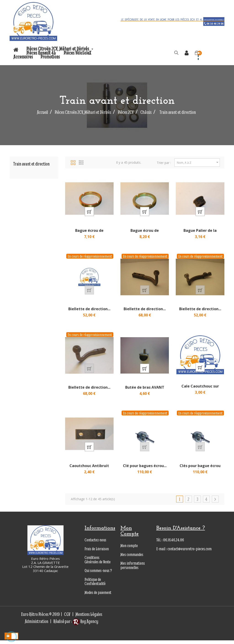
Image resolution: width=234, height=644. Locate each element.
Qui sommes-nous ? (98, 574)
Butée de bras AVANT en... (145, 392)
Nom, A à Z (198, 162)
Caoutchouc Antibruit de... (89, 472)
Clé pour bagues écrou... (145, 469)
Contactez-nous (95, 544)
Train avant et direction (31, 164)
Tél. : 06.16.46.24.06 (170, 544)
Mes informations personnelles (133, 569)
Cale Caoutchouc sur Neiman (200, 391)
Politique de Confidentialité (95, 585)
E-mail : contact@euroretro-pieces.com (184, 552)
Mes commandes (132, 558)
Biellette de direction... (89, 311)
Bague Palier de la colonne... (200, 234)
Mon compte (129, 549)
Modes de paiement (98, 596)
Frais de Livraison (97, 552)
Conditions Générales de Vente (98, 563)
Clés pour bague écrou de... (200, 472)
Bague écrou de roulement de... (89, 234)
